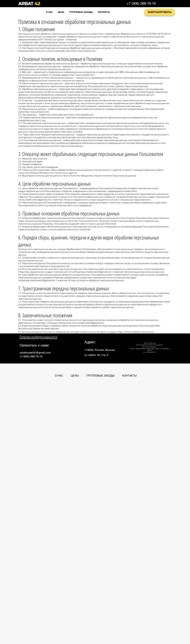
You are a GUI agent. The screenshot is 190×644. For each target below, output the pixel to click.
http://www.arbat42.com (84, 51)
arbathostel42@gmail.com (35, 353)
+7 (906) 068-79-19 (141, 4)
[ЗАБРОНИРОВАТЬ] (160, 12)
